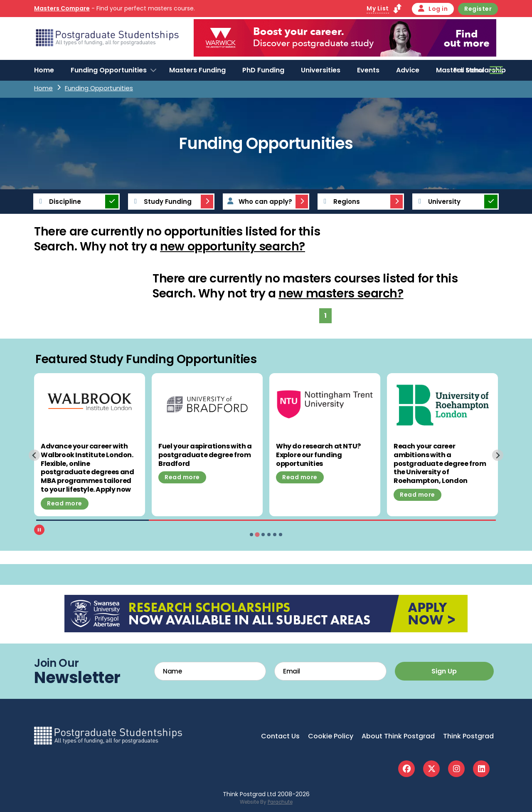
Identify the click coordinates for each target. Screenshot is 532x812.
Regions (339, 202)
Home (44, 70)
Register (478, 9)
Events (368, 70)
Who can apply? (258, 202)
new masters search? (341, 293)
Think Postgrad (468, 736)
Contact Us (280, 736)
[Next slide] (498, 455)
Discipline (58, 202)
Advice (408, 70)
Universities (321, 70)
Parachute (280, 802)
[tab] (251, 535)
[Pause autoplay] (39, 530)
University (437, 202)
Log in (433, 9)
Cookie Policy (331, 736)
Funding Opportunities (109, 70)
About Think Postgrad (398, 736)
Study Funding (160, 202)
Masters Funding (197, 70)
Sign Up (444, 671)
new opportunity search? (233, 246)
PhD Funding (263, 70)
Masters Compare (62, 8)
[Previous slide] (34, 455)
